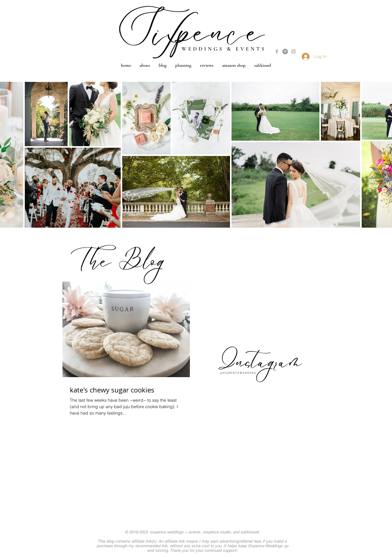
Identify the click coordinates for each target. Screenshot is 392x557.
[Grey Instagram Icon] (293, 51)
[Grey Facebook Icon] (277, 51)
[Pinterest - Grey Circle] (285, 51)
